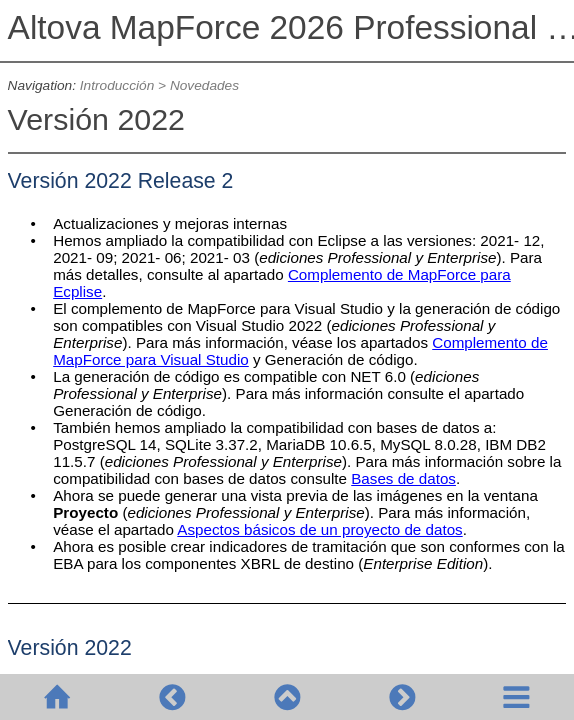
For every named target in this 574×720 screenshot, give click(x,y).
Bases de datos (403, 478)
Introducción (117, 85)
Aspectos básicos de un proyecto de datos (319, 529)
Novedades (204, 85)
